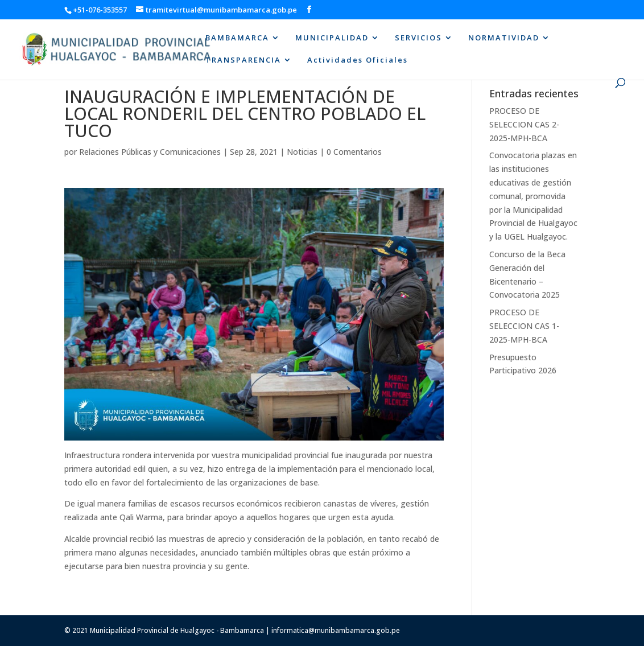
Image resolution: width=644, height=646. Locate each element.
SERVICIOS (418, 38)
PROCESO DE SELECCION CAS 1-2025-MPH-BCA (524, 326)
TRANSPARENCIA (243, 60)
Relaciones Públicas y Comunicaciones (150, 152)
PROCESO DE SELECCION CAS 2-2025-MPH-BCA (524, 124)
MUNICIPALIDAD (332, 38)
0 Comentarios (354, 152)
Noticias (302, 152)
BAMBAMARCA (237, 38)
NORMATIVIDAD (504, 38)
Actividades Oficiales (358, 60)
